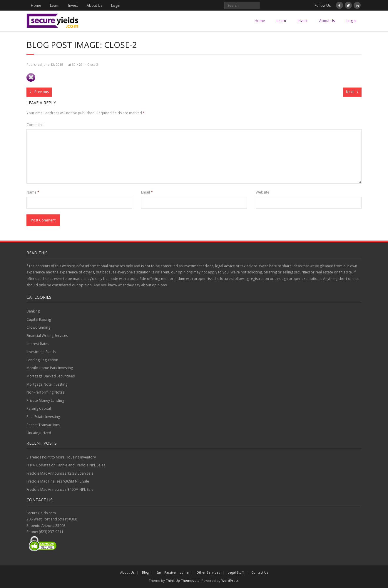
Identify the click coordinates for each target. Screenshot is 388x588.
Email (147, 192)
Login (116, 5)
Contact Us (260, 572)
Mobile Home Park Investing (50, 368)
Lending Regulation (42, 360)
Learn (55, 5)
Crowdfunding (38, 327)
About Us (95, 5)
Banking (33, 311)
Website (262, 192)
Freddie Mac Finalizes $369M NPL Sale (58, 481)
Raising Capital (39, 408)
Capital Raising (39, 319)
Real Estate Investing (43, 417)
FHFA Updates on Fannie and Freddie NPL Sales (66, 465)
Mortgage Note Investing (47, 384)
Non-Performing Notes (45, 392)
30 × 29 (77, 64)
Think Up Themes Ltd (183, 581)
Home (36, 5)
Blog (145, 572)
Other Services (208, 572)
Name (33, 192)
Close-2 (93, 64)
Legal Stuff (236, 572)
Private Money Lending (45, 400)
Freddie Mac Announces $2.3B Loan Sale (60, 473)
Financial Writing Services (47, 336)
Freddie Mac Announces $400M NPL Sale (60, 489)
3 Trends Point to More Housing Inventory (61, 457)
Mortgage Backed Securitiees (51, 376)
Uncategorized (39, 433)
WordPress (230, 581)
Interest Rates (38, 344)
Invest (73, 5)
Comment (35, 125)
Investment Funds (41, 352)
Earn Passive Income (173, 572)
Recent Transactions (43, 425)
